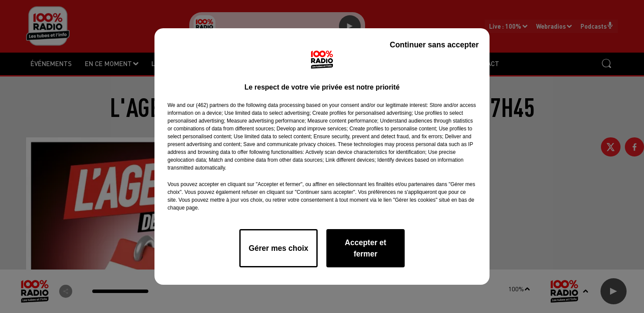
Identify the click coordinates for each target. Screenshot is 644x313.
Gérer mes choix (278, 248)
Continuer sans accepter (434, 45)
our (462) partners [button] (208, 105)
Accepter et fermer (365, 248)
